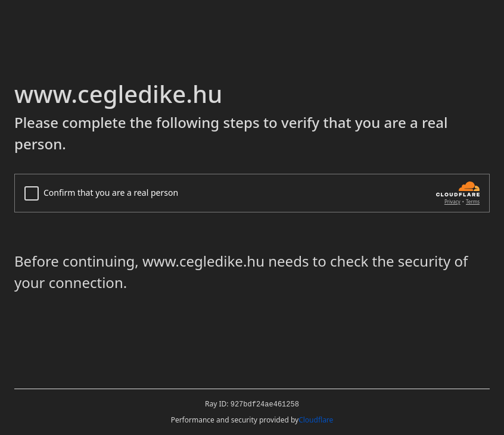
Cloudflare (316, 420)
